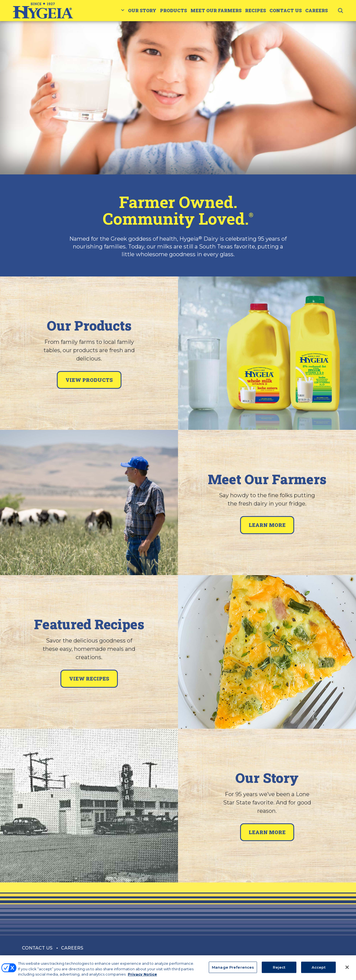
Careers (316, 10)
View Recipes (89, 679)
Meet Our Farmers (216, 10)
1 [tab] (178, 155)
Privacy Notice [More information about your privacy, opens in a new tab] (142, 978)
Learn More (267, 525)
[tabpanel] (178, 98)
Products (173, 10)
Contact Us (286, 10)
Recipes (255, 10)
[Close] (347, 970)
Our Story (142, 10)
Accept (319, 970)
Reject (279, 970)
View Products (89, 380)
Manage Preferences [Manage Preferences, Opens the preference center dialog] (233, 970)
